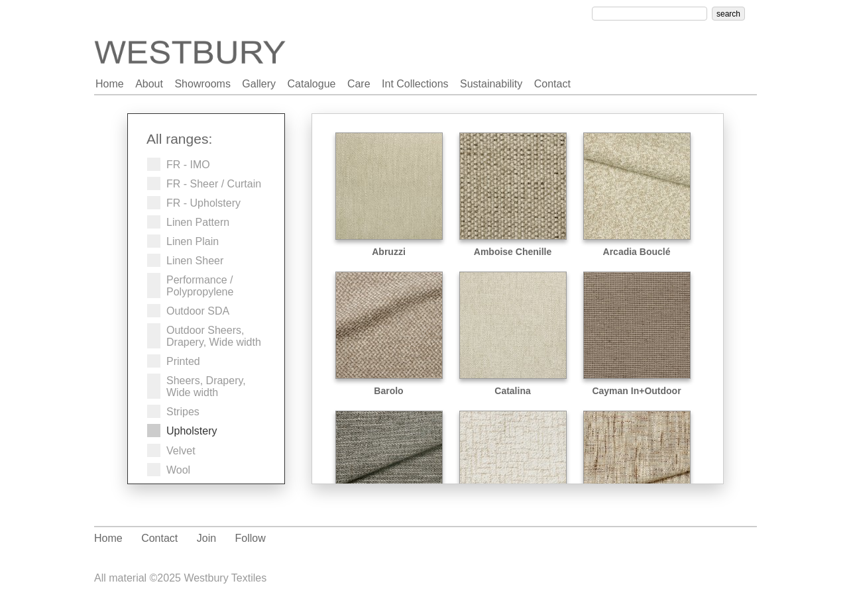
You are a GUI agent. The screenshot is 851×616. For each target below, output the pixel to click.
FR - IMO (188, 165)
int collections (415, 84)
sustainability (491, 84)
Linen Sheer (195, 261)
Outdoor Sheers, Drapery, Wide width (214, 336)
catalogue (311, 84)
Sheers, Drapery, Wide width (206, 386)
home (110, 84)
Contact (159, 538)
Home (108, 538)
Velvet (181, 451)
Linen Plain (193, 241)
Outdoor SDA (198, 311)
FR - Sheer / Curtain (214, 184)
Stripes (183, 412)
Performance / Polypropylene (200, 286)
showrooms (202, 84)
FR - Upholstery (203, 203)
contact (552, 84)
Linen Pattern (198, 222)
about (149, 84)
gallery (259, 84)
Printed (183, 361)
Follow (251, 538)
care (359, 84)
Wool (178, 470)
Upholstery (192, 431)
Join (206, 538)
